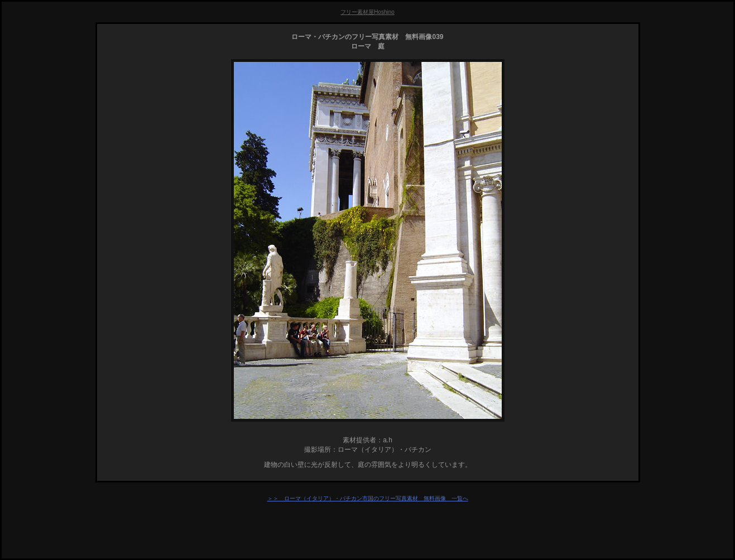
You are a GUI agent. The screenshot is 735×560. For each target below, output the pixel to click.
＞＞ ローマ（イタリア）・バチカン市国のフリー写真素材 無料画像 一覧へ (368, 498)
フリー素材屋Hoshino (367, 12)
